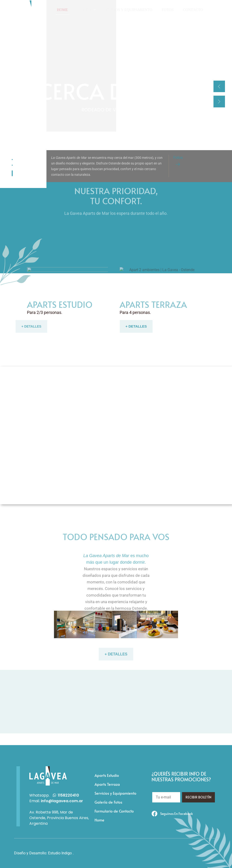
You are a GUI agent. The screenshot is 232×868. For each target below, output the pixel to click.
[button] (219, 86)
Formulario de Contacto (114, 811)
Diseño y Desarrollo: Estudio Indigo (43, 853)
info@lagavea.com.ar (62, 801)
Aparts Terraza (107, 784)
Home (99, 820)
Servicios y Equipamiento (115, 793)
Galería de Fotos (108, 802)
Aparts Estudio (107, 775)
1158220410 (68, 795)
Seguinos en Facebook (177, 814)
